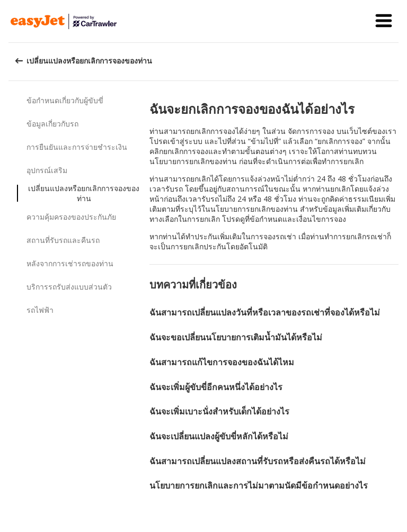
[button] (384, 21)
